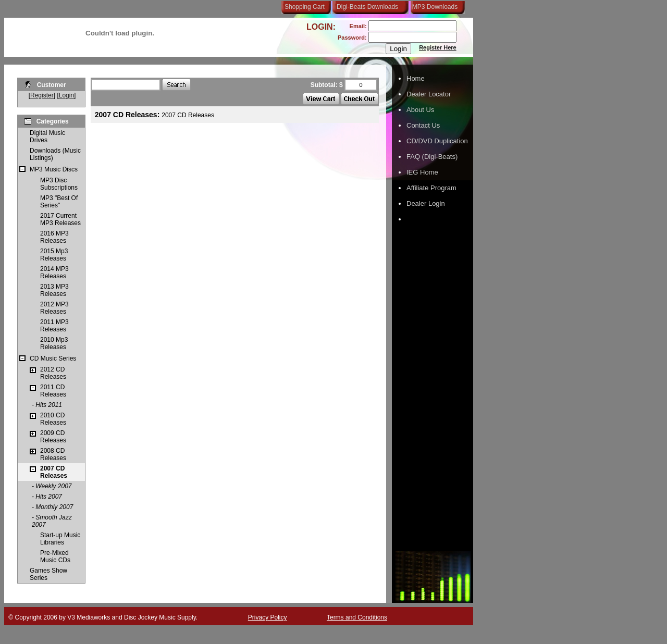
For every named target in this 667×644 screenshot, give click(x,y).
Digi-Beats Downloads (367, 7)
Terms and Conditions (357, 617)
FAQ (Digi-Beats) (432, 157)
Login (66, 95)
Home (416, 78)
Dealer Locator (429, 94)
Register (42, 95)
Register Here (438, 47)
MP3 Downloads (433, 7)
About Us (420, 110)
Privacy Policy (268, 617)
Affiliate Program (431, 188)
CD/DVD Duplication (437, 141)
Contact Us (423, 125)
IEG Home (422, 172)
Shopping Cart (305, 7)
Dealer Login (426, 203)
